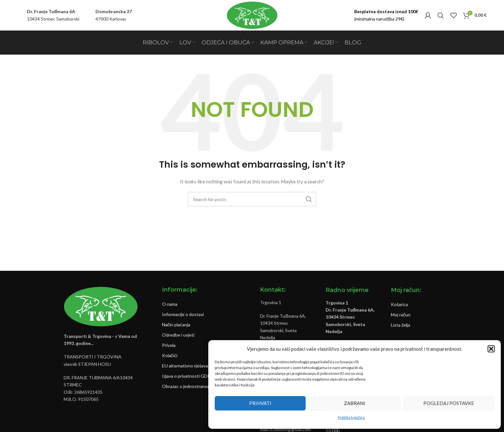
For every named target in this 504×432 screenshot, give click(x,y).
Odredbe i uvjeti (178, 335)
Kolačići (170, 355)
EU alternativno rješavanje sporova (197, 366)
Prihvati (260, 403)
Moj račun (401, 315)
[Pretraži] (441, 15)
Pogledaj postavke (449, 403)
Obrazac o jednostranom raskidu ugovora (203, 386)
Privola (169, 345)
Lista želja (401, 325)
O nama (170, 304)
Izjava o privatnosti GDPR (188, 376)
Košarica (399, 304)
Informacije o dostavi (183, 314)
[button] (491, 349)
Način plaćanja (176, 325)
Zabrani (355, 403)
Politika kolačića (351, 417)
